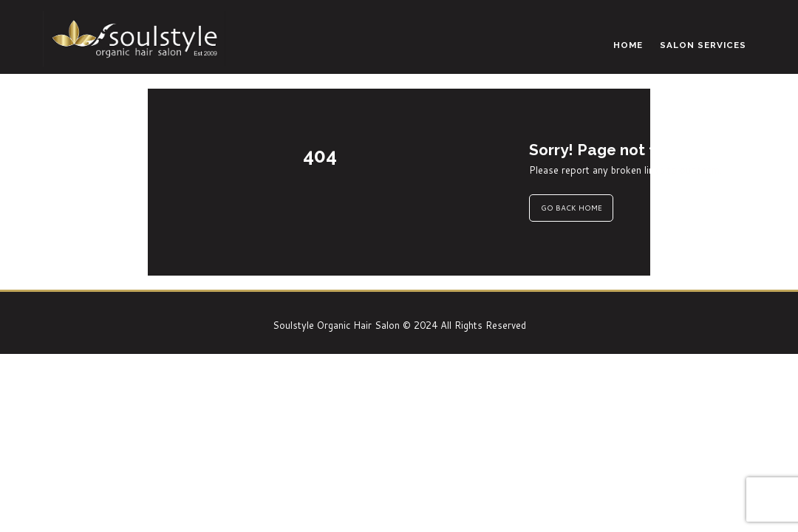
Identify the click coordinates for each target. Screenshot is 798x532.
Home (628, 45)
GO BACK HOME (572, 208)
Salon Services (703, 45)
